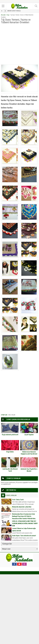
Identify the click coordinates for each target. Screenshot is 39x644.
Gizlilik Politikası (14, 11)
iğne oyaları (12, 415)
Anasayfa (3, 15)
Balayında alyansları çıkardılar (22, 507)
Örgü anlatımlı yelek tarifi (10, 435)
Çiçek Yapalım (29, 435)
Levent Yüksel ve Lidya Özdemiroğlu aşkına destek (24, 530)
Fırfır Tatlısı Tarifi (18, 500)
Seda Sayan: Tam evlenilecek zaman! (24, 536)
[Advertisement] (19, 44)
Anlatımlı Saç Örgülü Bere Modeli (29, 470)
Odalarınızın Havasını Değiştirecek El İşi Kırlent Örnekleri (29, 454)
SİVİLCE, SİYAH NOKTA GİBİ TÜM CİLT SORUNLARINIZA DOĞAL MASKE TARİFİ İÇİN (25, 523)
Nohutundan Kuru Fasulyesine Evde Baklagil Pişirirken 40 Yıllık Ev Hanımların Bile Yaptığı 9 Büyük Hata (24, 516)
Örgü (8, 15)
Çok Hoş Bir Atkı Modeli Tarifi (10, 470)
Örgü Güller (10, 452)
